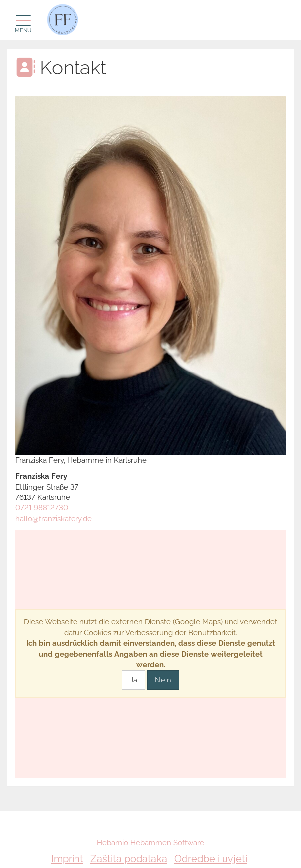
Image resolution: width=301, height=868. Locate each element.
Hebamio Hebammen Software (150, 843)
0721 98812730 (42, 508)
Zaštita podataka (129, 859)
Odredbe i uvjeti (211, 859)
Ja (133, 680)
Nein (163, 680)
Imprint (67, 859)
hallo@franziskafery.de (54, 519)
